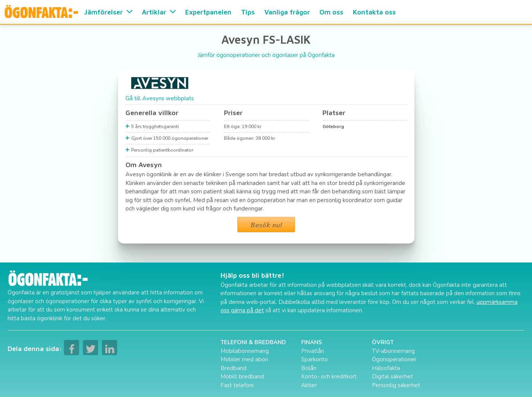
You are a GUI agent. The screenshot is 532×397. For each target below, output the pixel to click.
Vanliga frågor (287, 12)
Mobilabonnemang (245, 351)
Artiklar (159, 12)
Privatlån (313, 351)
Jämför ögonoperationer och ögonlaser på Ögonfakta (266, 55)
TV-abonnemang (393, 351)
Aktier (309, 385)
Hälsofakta (386, 368)
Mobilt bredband (242, 376)
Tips (248, 12)
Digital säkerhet (392, 376)
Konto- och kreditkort (329, 376)
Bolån (309, 368)
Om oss (331, 12)
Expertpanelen (208, 12)
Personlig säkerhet (396, 385)
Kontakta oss (374, 12)
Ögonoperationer (394, 359)
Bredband (233, 368)
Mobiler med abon (244, 359)
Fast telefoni (237, 385)
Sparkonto (314, 359)
